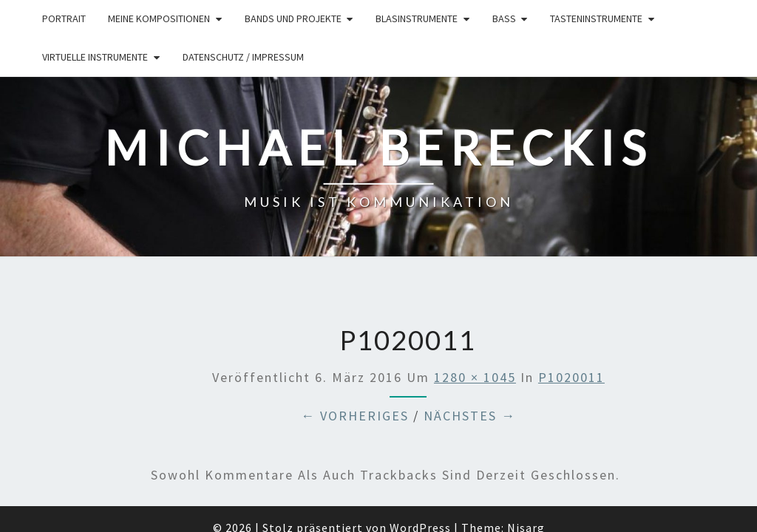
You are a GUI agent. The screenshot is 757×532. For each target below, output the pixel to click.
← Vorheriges (355, 340)
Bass (504, 18)
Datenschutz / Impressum (243, 57)
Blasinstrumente (417, 18)
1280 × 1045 (475, 300)
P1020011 (571, 300)
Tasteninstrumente (596, 18)
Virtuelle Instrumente (95, 57)
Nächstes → (470, 340)
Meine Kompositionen (159, 18)
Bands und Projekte (293, 18)
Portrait (64, 18)
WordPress (420, 451)
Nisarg (526, 451)
